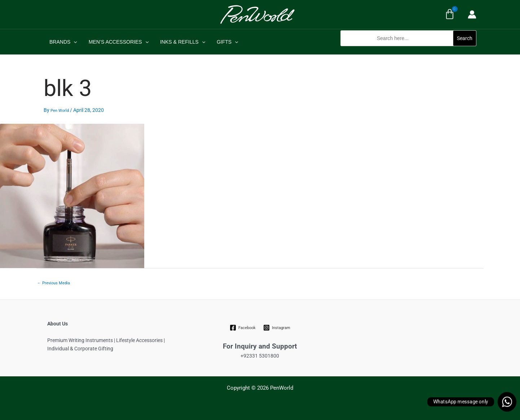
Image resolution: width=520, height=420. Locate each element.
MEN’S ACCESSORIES (116, 42)
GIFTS (222, 42)
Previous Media (54, 283)
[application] (73, 42)
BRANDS (63, 42)
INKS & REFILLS (179, 42)
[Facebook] (243, 328)
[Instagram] (277, 328)
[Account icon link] (472, 14)
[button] (408, 50)
